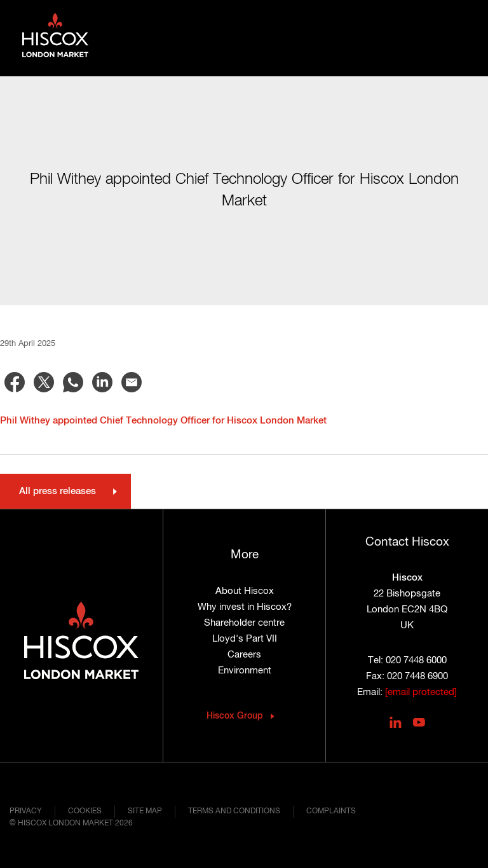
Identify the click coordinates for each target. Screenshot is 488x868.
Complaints (331, 811)
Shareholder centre (244, 623)
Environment (245, 671)
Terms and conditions (234, 811)
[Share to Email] (132, 382)
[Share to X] (44, 382)
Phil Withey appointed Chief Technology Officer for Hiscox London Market (163, 421)
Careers (244, 655)
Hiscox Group (235, 716)
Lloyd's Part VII (245, 639)
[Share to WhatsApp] (73, 382)
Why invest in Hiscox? (245, 607)
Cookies (85, 811)
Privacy (26, 811)
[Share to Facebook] (15, 382)
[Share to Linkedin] (102, 382)
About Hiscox (245, 591)
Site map (145, 811)
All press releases (58, 491)
